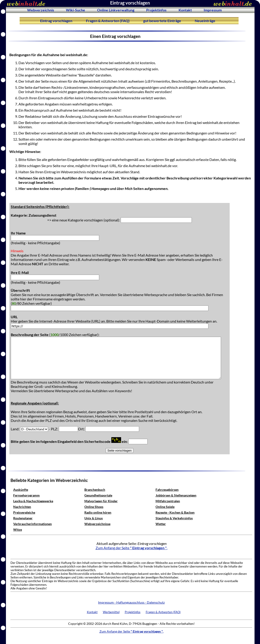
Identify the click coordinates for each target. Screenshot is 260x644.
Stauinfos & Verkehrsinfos (174, 518)
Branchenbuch (95, 490)
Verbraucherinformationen (32, 524)
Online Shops (94, 507)
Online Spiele (165, 507)
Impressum (213, 10)
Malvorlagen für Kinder (101, 501)
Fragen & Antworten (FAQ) (108, 21)
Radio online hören (98, 512)
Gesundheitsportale (98, 495)
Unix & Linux (94, 518)
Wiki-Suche (75, 10)
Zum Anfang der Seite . (131, 548)
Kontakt (185, 10)
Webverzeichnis (41, 10)
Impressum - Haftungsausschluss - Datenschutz (131, 602)
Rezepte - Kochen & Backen (175, 512)
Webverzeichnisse (97, 524)
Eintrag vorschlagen (56, 21)
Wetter (161, 524)
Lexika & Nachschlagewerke (33, 501)
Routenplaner (23, 518)
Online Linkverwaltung (116, 10)
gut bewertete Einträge (162, 21)
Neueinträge (205, 21)
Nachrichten (22, 507)
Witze (18, 530)
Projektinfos (156, 10)
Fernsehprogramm (26, 495)
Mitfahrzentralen (168, 501)
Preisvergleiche (24, 512)
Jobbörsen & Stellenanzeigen (176, 495)
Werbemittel (111, 612)
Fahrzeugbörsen (167, 490)
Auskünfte (21, 490)
